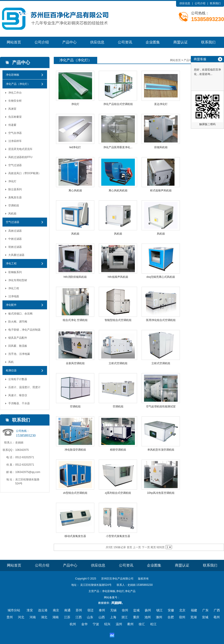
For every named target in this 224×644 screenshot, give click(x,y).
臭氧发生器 (15, 197)
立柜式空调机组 (118, 363)
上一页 (137, 547)
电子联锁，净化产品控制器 (24, 330)
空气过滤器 (15, 165)
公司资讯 (125, 42)
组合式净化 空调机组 (75, 320)
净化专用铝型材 (18, 280)
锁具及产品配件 (18, 338)
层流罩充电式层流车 (20, 149)
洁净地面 (14, 296)
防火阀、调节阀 (18, 322)
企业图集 (153, 42)
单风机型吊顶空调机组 (161, 450)
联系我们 (215, 3)
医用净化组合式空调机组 (161, 320)
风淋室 (12, 109)
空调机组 (14, 205)
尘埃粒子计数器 (18, 379)
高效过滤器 (15, 231)
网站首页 (14, 42)
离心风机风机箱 (118, 190)
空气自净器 (15, 133)
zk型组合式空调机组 (75, 493)
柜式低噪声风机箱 (161, 190)
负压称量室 (15, 117)
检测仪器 (11, 370)
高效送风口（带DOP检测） (25, 173)
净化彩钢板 (13, 75)
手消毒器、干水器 (19, 403)
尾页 (153, 547)
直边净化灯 (161, 104)
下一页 (146, 547)
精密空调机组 (118, 450)
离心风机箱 (75, 190)
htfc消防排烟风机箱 (75, 277)
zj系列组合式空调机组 (118, 493)
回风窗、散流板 (18, 346)
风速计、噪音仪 (18, 395)
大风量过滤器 (16, 255)
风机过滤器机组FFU (20, 157)
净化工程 (11, 263)
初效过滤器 (15, 247)
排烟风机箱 (161, 147)
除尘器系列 (15, 189)
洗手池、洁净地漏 (19, 354)
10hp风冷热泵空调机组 (161, 493)
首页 (129, 547)
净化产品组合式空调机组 (118, 104)
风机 (11, 362)
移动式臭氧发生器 (75, 536)
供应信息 (185, 3)
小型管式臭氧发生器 (118, 536)
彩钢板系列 (15, 272)
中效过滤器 (15, 239)
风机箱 (12, 214)
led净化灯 (75, 147)
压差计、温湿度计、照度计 (24, 387)
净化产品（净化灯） (18, 84)
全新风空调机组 (75, 363)
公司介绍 (200, 3)
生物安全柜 (15, 101)
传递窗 (12, 125)
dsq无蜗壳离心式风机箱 (161, 277)
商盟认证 (181, 42)
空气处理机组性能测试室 (161, 407)
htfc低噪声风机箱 (118, 277)
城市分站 (14, 610)
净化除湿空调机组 (75, 450)
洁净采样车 (15, 141)
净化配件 (11, 305)
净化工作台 (15, 93)
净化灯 (12, 181)
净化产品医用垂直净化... (118, 147)
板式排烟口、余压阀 (20, 314)
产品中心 (69, 42)
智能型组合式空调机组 (118, 320)
